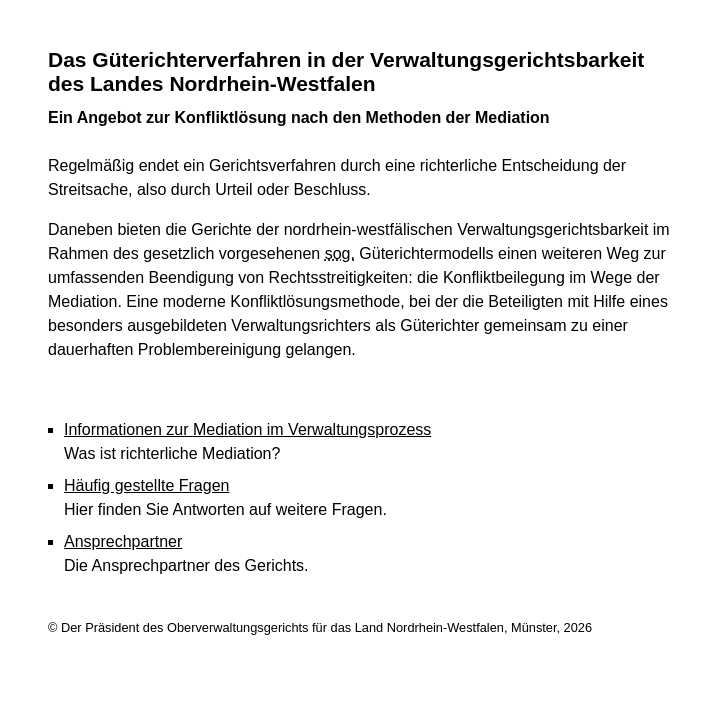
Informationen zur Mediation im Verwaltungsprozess (247, 429)
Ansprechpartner (123, 541)
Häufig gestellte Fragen (146, 485)
